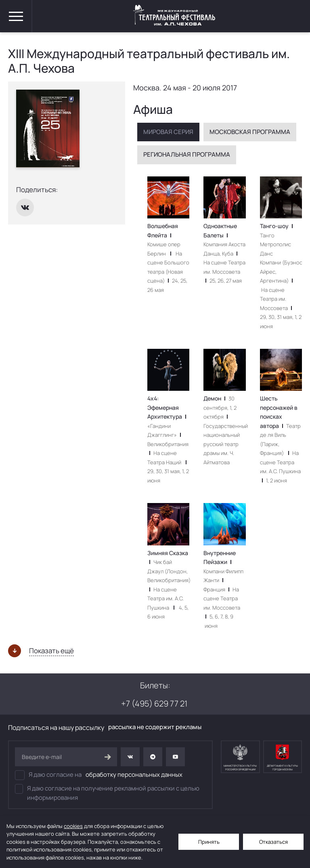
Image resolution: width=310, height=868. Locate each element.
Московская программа (250, 132)
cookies (73, 826)
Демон (216, 398)
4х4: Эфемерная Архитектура (167, 407)
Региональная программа (187, 154)
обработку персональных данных (134, 775)
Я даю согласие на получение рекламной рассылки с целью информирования (107, 793)
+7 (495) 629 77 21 (154, 703)
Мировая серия (168, 132)
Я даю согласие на (99, 775)
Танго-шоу (276, 226)
